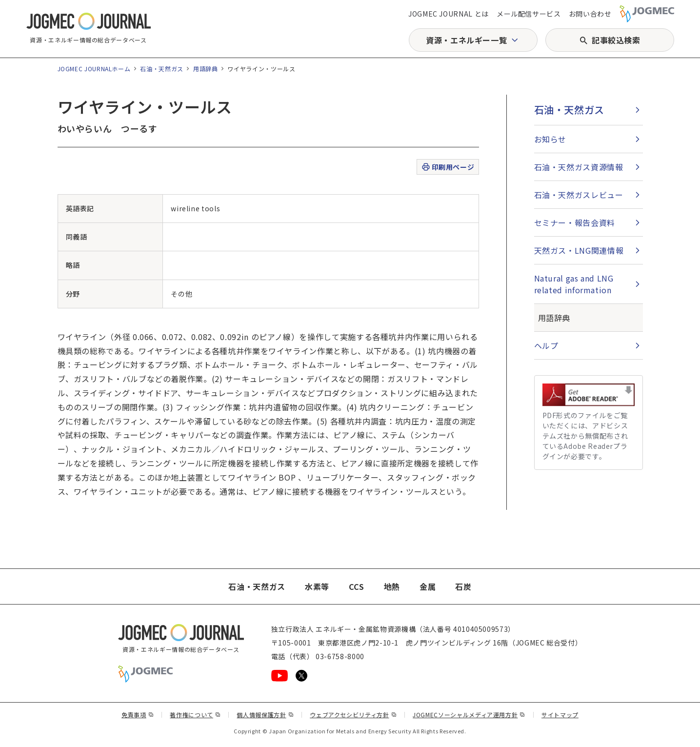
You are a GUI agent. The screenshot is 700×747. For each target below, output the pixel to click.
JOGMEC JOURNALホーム (94, 69)
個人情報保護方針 (265, 715)
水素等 (317, 586)
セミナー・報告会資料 (575, 222)
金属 (428, 586)
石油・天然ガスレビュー (579, 195)
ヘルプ (546, 345)
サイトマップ (560, 715)
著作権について (195, 715)
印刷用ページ (448, 167)
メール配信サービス (529, 14)
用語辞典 (206, 69)
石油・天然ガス (161, 69)
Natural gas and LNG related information (574, 284)
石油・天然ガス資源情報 (579, 167)
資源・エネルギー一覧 (466, 40)
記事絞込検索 (616, 40)
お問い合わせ (590, 14)
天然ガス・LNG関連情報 (579, 250)
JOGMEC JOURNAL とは (449, 14)
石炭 (463, 586)
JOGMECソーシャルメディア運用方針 (469, 715)
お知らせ (550, 139)
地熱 (392, 586)
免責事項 (138, 715)
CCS (357, 586)
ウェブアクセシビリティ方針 (353, 715)
